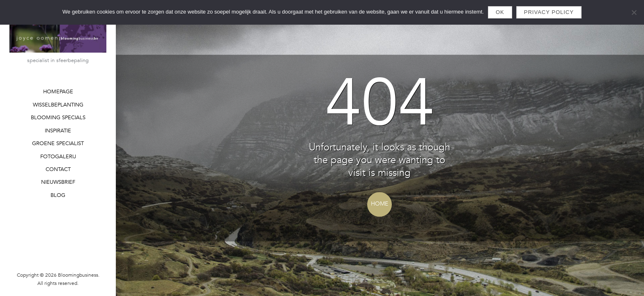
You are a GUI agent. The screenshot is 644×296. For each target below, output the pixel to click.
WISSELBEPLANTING (58, 105)
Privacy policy (549, 12)
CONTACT (58, 169)
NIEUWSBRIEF (58, 182)
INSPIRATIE (58, 131)
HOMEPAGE (58, 92)
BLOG (58, 195)
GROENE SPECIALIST (58, 143)
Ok (500, 12)
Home (379, 204)
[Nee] (634, 12)
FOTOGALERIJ (58, 157)
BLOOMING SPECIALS (58, 118)
